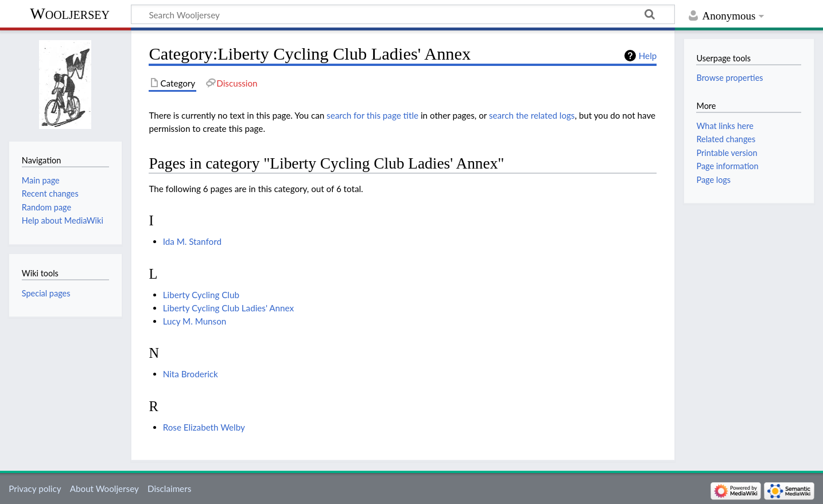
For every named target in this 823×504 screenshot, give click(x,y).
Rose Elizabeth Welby (204, 427)
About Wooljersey (104, 489)
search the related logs (532, 115)
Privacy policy (35, 489)
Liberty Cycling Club (201, 295)
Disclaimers (169, 489)
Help (648, 56)
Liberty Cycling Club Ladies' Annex (228, 308)
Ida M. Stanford (192, 241)
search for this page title (372, 115)
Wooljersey (70, 13)
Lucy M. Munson (195, 321)
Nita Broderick (191, 374)
